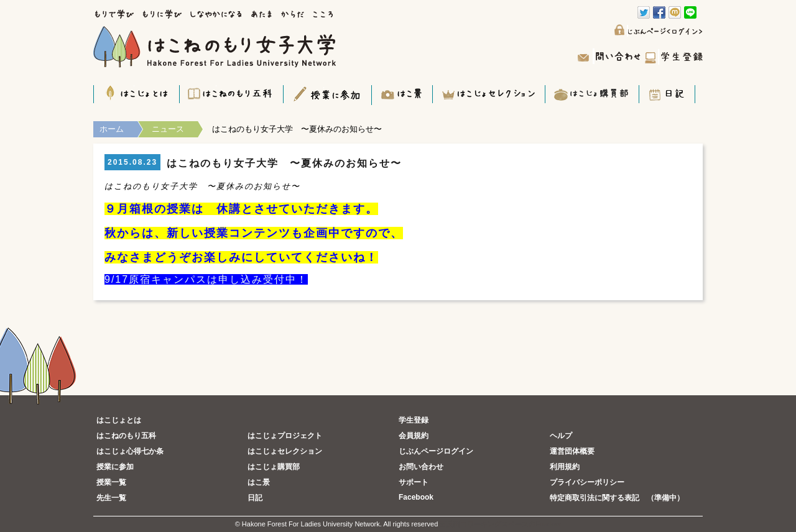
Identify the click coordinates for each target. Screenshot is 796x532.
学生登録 (414, 420)
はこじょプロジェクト (285, 436)
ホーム (112, 129)
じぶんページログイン (436, 451)
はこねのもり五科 (126, 436)
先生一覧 (111, 498)
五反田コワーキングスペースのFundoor (500, 524)
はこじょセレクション (285, 451)
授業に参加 (115, 467)
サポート (414, 482)
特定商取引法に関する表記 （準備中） (617, 498)
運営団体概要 (572, 451)
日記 (255, 498)
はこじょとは (119, 420)
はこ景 (259, 482)
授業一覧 (111, 482)
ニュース (168, 129)
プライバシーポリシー (587, 482)
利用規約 (565, 467)
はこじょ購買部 (274, 467)
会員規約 (414, 436)
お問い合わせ (421, 467)
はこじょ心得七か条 (130, 451)
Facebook (416, 497)
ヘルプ (561, 436)
